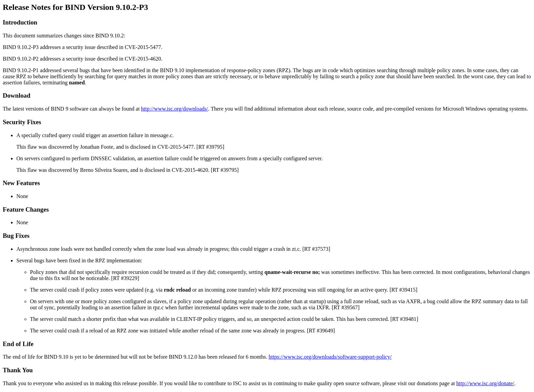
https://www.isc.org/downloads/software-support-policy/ (330, 357)
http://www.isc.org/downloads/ (175, 109)
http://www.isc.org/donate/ (485, 383)
